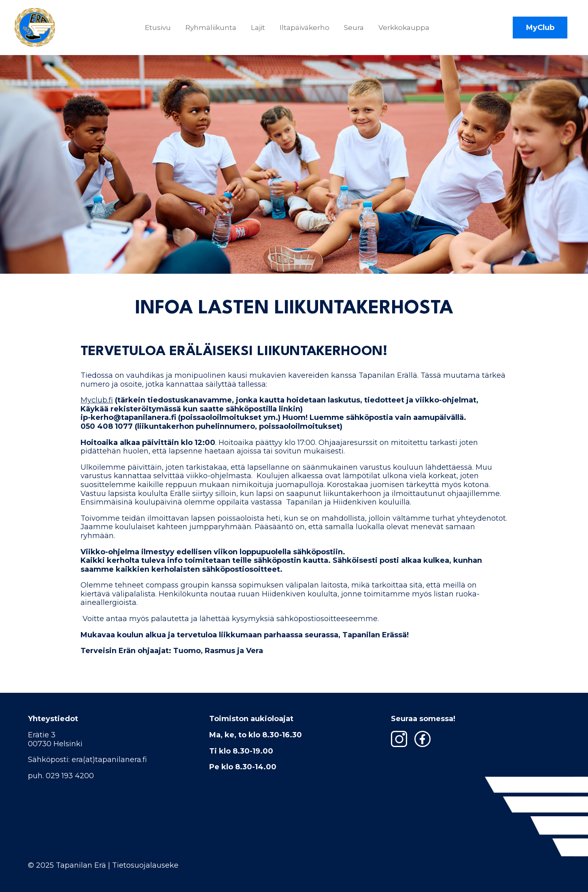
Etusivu (158, 27)
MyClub (540, 28)
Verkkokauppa (404, 27)
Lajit (258, 27)
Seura (354, 27)
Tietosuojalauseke (145, 865)
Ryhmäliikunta (211, 27)
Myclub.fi (97, 400)
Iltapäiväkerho (305, 27)
